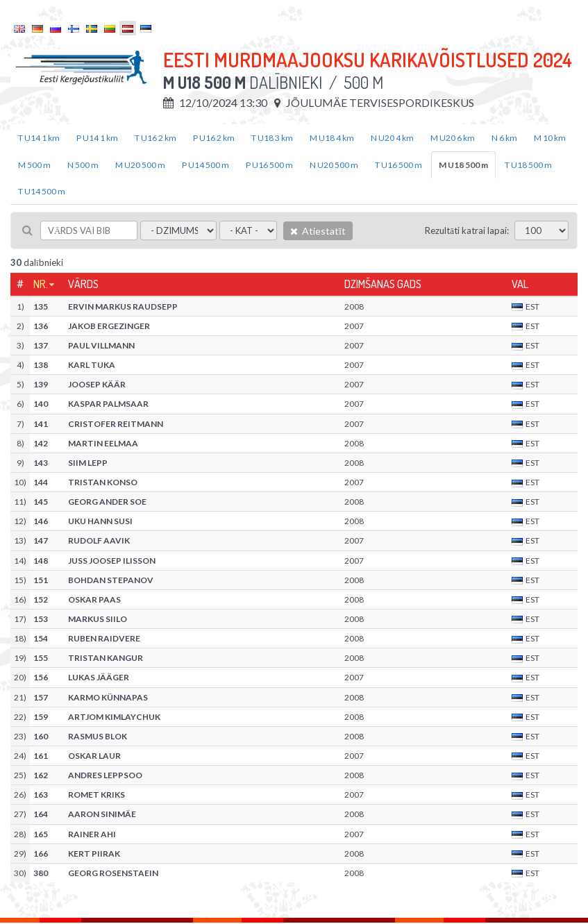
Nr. (41, 284)
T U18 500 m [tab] (528, 165)
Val (520, 284)
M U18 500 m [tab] (463, 165)
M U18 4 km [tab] (332, 138)
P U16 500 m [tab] (269, 165)
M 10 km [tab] (550, 138)
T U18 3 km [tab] (272, 138)
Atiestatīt (318, 231)
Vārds (83, 284)
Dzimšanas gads (383, 284)
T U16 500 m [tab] (398, 165)
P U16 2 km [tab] (214, 138)
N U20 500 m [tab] (334, 165)
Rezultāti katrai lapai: (467, 230)
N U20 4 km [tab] (392, 138)
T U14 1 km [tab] (39, 138)
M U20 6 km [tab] (453, 138)
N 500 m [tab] (83, 165)
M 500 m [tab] (34, 165)
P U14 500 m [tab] (205, 165)
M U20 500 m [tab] (140, 165)
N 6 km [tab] (504, 138)
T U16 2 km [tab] (156, 138)
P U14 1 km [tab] (97, 138)
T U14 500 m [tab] (42, 191)
